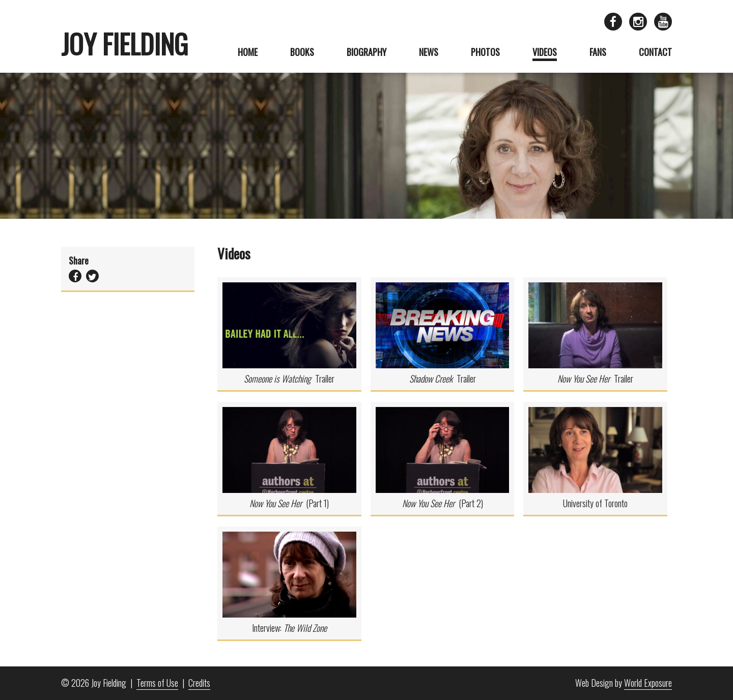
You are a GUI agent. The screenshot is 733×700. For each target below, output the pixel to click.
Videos (545, 52)
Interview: (289, 583)
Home (248, 52)
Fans (598, 52)
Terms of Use (157, 683)
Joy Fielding (124, 44)
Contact (655, 52)
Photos (485, 52)
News (429, 52)
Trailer (289, 334)
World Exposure (648, 683)
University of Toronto (595, 458)
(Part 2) (443, 458)
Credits (199, 683)
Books (302, 52)
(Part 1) (289, 458)
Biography (366, 52)
